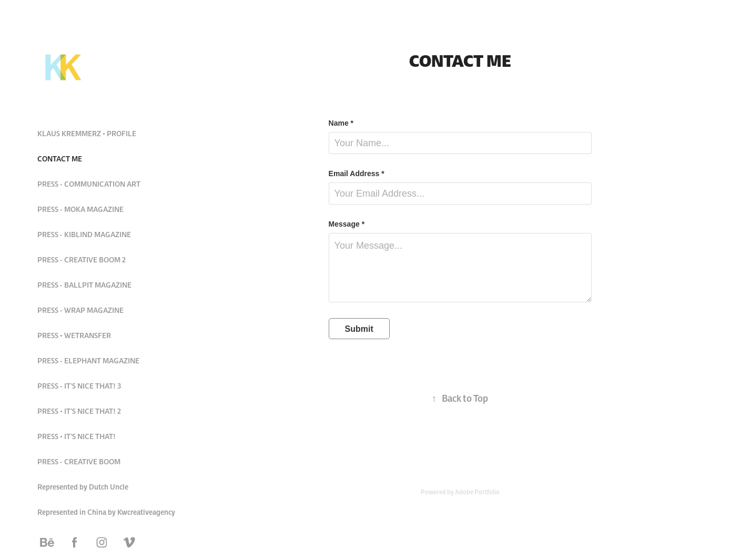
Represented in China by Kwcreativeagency (106, 512)
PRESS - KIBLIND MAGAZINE (84, 235)
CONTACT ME (60, 159)
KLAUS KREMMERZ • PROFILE (87, 134)
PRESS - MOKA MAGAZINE (80, 209)
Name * (341, 123)
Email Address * (357, 174)
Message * (347, 224)
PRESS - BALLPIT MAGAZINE (84, 285)
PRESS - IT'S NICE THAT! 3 (79, 386)
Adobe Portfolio (477, 492)
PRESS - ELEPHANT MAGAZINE (88, 361)
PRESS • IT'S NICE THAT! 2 (79, 411)
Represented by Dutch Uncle (83, 487)
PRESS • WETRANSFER (74, 335)
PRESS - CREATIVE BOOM (79, 462)
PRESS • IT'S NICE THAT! (77, 436)
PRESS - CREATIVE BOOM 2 (82, 260)
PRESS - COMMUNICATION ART (89, 184)
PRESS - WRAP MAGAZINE (80, 310)
